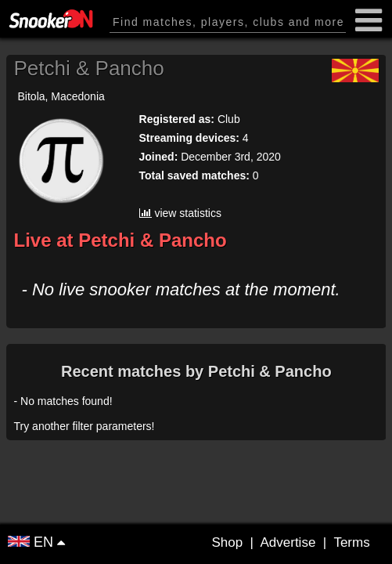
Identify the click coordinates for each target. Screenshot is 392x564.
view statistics (180, 213)
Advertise (288, 542)
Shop (227, 542)
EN (32, 542)
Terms (351, 542)
